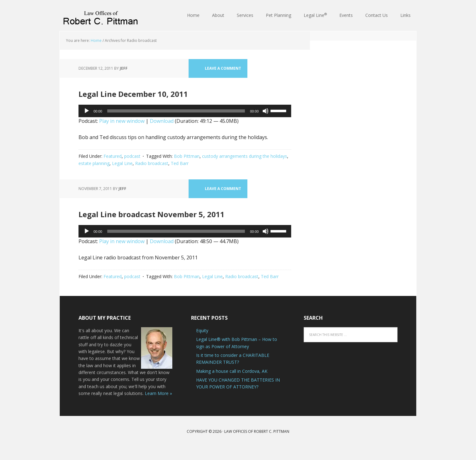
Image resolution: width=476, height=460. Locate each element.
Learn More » (158, 406)
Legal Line (122, 163)
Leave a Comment (223, 68)
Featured (113, 156)
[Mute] (266, 111)
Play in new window (122, 121)
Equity (202, 344)
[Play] (87, 111)
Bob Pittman (187, 156)
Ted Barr (180, 163)
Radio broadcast (152, 163)
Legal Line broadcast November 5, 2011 (183, 219)
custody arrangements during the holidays (245, 156)
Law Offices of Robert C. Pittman (100, 16)
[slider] (176, 111)
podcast (132, 156)
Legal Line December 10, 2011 (175, 92)
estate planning (94, 163)
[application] (185, 111)
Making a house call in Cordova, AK (232, 384)
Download (162, 121)
